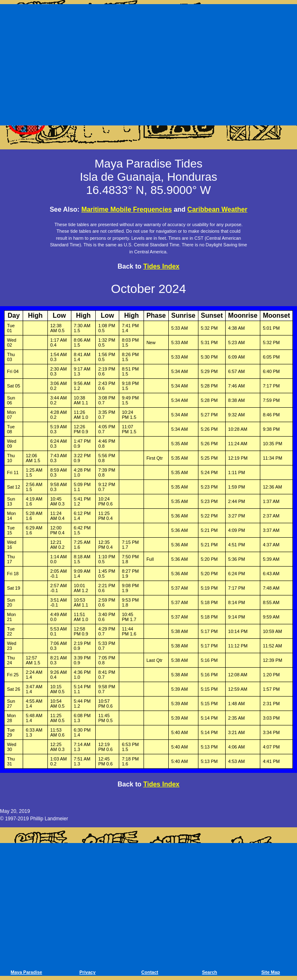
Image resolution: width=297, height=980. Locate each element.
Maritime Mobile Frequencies (127, 209)
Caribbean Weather (217, 209)
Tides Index (161, 266)
